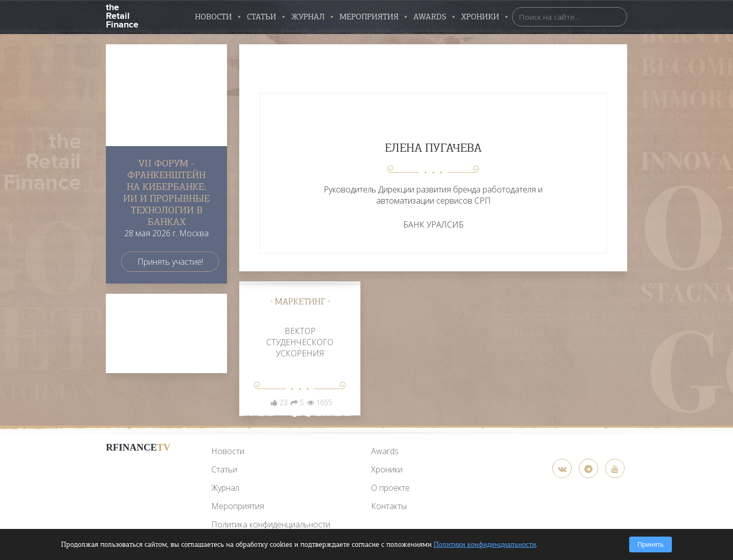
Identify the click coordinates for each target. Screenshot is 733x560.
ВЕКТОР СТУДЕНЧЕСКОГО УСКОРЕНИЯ (300, 342)
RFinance (138, 447)
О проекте (390, 488)
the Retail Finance (122, 15)
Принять (651, 544)
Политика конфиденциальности (271, 524)
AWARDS (430, 17)
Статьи (262, 17)
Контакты (389, 506)
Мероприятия (369, 17)
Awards (385, 451)
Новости (214, 17)
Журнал (308, 17)
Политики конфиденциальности (485, 544)
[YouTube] (138, 471)
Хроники (480, 17)
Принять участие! (170, 262)
